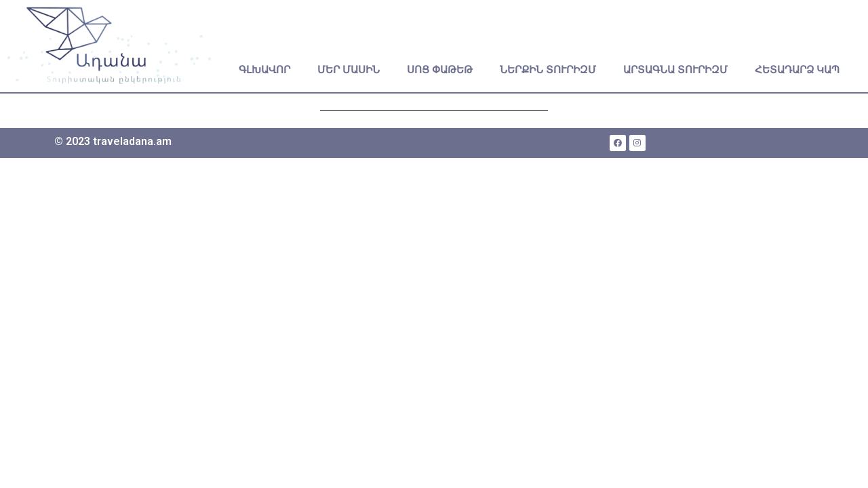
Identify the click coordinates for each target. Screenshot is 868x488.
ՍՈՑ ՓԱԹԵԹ (440, 70)
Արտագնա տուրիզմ (675, 70)
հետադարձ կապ (797, 70)
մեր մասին (349, 70)
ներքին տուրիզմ (548, 70)
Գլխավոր (264, 70)
